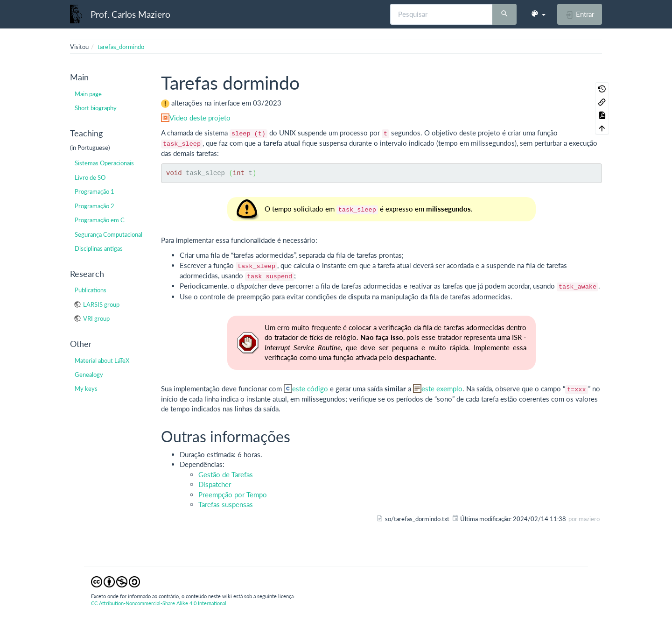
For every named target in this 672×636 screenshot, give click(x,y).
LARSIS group (101, 304)
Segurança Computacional (108, 234)
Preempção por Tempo (233, 495)
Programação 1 (94, 191)
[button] (538, 14)
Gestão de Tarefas (226, 474)
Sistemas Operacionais (104, 163)
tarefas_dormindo (121, 47)
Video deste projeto (200, 118)
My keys (86, 389)
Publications (91, 290)
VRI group (96, 318)
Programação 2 (94, 206)
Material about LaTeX (102, 360)
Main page (88, 94)
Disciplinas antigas (99, 248)
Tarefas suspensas (226, 504)
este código (310, 389)
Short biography (96, 108)
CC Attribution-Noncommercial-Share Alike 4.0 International (159, 603)
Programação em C (100, 220)
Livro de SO (90, 177)
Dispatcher (215, 484)
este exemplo (442, 389)
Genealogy (89, 375)
